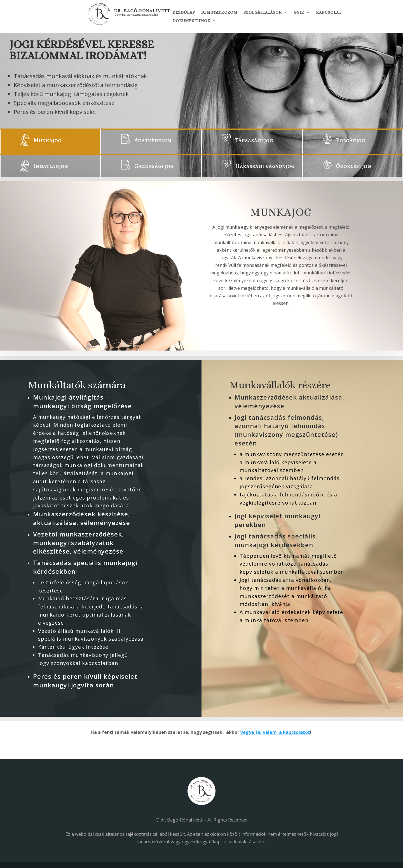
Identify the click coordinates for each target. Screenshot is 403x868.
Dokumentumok (191, 21)
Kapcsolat (329, 13)
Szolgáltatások (263, 13)
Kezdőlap (184, 13)
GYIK (299, 13)
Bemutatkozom (219, 13)
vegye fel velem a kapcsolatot (275, 732)
